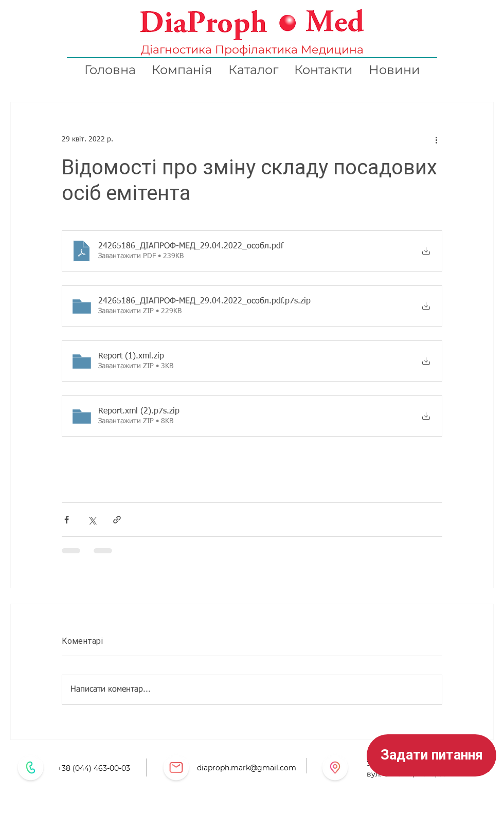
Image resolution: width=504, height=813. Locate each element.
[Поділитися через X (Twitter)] (92, 520)
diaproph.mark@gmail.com (247, 768)
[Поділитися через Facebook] (67, 520)
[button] (431, 755)
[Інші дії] (436, 139)
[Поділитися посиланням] (117, 520)
